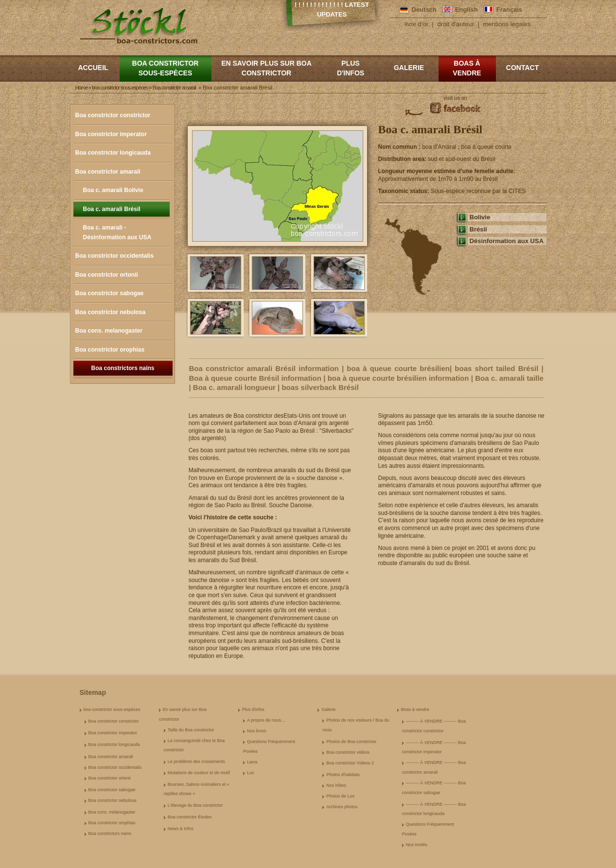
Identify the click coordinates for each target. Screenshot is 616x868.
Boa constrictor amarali (108, 172)
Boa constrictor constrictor (113, 115)
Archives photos (342, 807)
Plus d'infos (351, 68)
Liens (252, 762)
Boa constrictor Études (190, 817)
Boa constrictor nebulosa (111, 312)
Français (509, 9)
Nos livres (257, 731)
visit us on (455, 98)
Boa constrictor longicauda (113, 153)
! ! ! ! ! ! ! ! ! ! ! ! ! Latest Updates (332, 9)
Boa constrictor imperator (111, 134)
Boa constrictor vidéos (348, 752)
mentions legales (507, 24)
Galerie (409, 68)
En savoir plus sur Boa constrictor (266, 68)
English (466, 9)
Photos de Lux (340, 796)
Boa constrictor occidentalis (114, 256)
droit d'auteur (455, 24)
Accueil (93, 68)
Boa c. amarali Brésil (112, 209)
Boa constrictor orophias (110, 350)
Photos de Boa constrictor (351, 742)
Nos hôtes (336, 785)
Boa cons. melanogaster (109, 331)
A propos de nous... (266, 720)
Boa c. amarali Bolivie (113, 190)
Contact (522, 68)
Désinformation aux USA (507, 241)
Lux (251, 773)
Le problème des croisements (196, 762)
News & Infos (181, 829)
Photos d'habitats (343, 775)
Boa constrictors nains (123, 368)
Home (81, 88)
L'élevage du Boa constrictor (195, 805)
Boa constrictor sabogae (110, 293)
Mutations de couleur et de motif (199, 773)
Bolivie (480, 217)
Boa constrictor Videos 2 (350, 763)
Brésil (478, 229)
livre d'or (416, 24)
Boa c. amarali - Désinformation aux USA (117, 232)
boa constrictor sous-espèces (166, 68)
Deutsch (424, 9)
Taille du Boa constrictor (191, 730)
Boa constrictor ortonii (107, 275)
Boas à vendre (467, 68)
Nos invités (417, 845)
